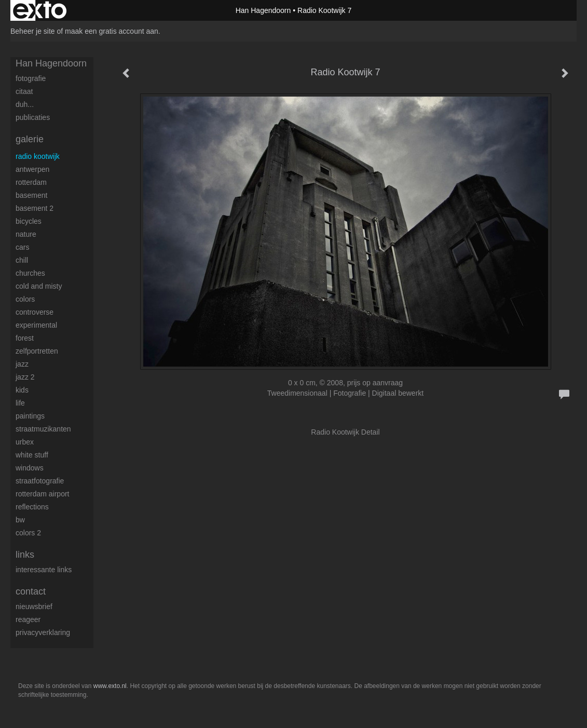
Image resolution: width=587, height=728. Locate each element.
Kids (22, 390)
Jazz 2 (25, 377)
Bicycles (29, 221)
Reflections (32, 507)
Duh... (25, 104)
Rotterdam (31, 182)
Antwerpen (32, 169)
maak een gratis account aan (112, 31)
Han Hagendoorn (263, 10)
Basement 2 (35, 208)
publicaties (33, 117)
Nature (26, 234)
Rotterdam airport (42, 494)
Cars (22, 247)
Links (25, 555)
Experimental (36, 325)
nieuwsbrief (34, 606)
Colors (25, 299)
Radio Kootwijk (38, 156)
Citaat (24, 91)
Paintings (30, 416)
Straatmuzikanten (43, 429)
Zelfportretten (37, 351)
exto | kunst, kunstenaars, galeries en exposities (40, 10)
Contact (31, 591)
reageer (28, 619)
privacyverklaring (43, 632)
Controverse (35, 312)
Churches (30, 273)
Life (20, 403)
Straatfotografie (40, 481)
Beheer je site (33, 31)
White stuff (32, 455)
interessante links (44, 570)
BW (20, 520)
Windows (30, 468)
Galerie (30, 139)
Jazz (22, 364)
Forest (25, 338)
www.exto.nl (110, 686)
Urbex (25, 442)
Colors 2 (28, 533)
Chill (22, 260)
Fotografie (31, 78)
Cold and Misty (39, 286)
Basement (31, 195)
